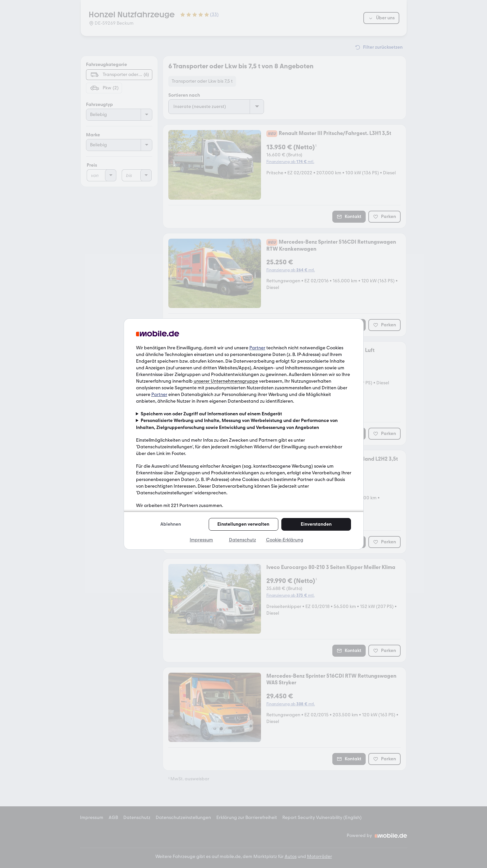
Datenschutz (242, 540)
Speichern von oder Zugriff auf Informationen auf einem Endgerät (211, 414)
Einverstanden (316, 524)
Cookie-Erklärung (285, 540)
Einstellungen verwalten (243, 524)
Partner (257, 348)
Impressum (201, 540)
